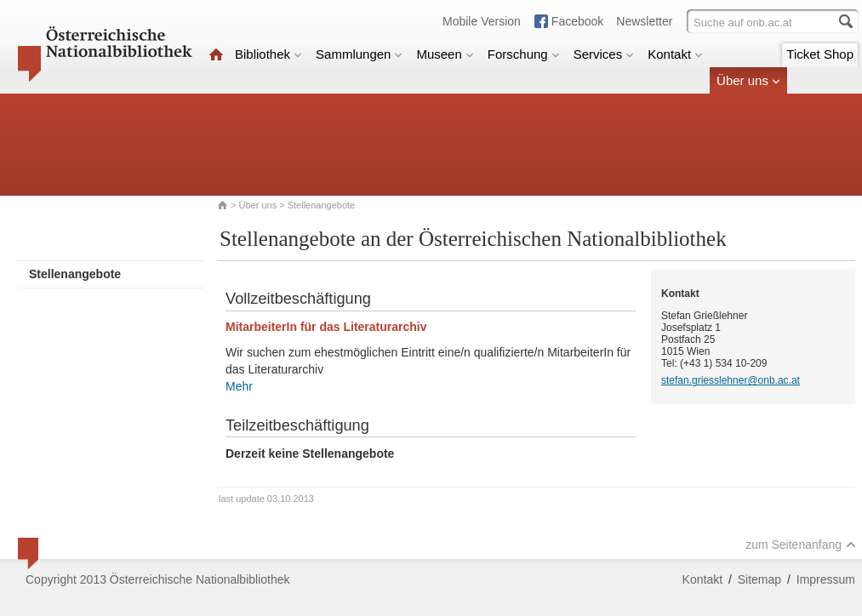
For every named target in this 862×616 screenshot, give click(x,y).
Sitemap (759, 579)
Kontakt (675, 54)
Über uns (748, 80)
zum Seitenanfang (801, 545)
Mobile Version (482, 21)
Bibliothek (268, 54)
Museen (445, 54)
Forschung (524, 54)
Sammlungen (359, 54)
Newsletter (644, 21)
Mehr (239, 386)
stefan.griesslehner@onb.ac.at (731, 380)
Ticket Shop (820, 54)
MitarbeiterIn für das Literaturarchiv (326, 327)
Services (604, 54)
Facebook (577, 21)
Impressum (826, 579)
